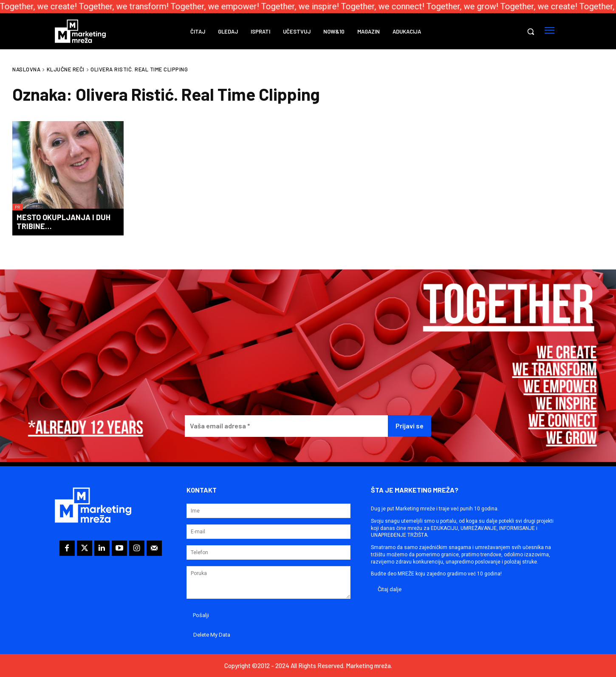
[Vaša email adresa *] (286, 426)
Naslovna (26, 69)
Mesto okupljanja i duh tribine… (64, 222)
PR (17, 207)
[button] (531, 31)
